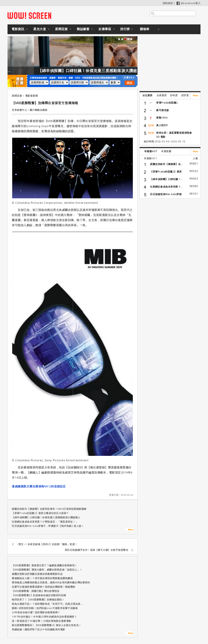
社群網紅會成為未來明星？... (166, 187)
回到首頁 (168, 3)
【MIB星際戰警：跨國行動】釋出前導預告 (36, 591)
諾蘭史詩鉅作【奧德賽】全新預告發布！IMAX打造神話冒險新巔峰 (49, 509)
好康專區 (105, 29)
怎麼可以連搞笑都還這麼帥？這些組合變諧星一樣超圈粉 (44, 587)
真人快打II (162, 125)
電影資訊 (18, 29)
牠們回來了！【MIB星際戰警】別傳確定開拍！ (38, 600)
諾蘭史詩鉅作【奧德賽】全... (166, 164)
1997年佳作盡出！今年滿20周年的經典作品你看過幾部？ (44, 617)
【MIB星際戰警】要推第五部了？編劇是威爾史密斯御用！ (44, 565)
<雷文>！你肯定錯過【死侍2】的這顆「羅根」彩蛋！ (47, 544)
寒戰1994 (162, 118)
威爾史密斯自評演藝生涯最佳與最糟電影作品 (37, 574)
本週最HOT (151, 151)
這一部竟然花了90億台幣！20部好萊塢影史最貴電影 (42, 621)
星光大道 (40, 29)
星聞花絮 (61, 29)
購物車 (145, 29)
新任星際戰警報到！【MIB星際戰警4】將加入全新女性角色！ (47, 625)
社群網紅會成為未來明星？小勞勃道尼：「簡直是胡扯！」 (45, 522)
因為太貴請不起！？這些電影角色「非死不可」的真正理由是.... (48, 604)
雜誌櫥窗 (83, 29)
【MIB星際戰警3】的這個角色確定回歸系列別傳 (39, 595)
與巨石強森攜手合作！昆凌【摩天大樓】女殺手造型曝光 (97, 550)
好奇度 (174, 95)
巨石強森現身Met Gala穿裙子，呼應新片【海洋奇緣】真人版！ (48, 526)
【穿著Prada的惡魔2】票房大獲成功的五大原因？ (40, 513)
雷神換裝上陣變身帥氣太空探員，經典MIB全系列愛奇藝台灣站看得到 (51, 582)
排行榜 (125, 29)
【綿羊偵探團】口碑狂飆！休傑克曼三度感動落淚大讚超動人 (105, 71)
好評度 (185, 95)
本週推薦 (166, 151)
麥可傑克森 (163, 110)
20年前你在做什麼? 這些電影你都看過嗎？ (36, 612)
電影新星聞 (32, 96)
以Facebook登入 (189, 3)
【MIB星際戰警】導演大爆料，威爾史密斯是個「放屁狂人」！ (47, 570)
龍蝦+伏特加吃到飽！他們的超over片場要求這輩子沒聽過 (45, 608)
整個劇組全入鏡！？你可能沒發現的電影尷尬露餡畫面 (42, 578)
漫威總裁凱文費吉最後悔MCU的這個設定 (39, 486)
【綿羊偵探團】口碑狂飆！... (166, 179)
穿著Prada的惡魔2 (167, 103)
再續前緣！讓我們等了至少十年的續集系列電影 (38, 629)
